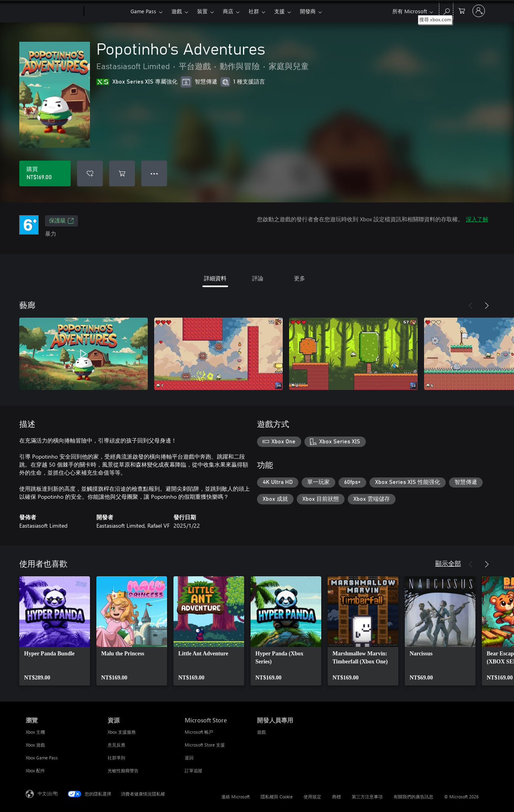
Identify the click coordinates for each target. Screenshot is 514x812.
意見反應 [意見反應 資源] (116, 745)
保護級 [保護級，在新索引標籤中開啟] (61, 221)
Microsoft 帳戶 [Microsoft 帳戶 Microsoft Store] (199, 732)
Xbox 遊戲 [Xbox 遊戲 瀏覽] (35, 745)
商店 (228, 11)
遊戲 (177, 11)
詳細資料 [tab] (215, 278)
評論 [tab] (258, 278)
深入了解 (477, 219)
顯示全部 (448, 563)
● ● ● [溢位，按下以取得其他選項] (154, 173)
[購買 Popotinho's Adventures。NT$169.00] (45, 173)
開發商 (308, 11)
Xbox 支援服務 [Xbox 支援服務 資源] (122, 732)
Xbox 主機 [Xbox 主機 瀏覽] (35, 732)
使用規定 (312, 797)
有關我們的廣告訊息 (413, 797)
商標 (337, 797)
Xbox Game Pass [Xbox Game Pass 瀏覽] (42, 758)
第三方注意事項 (367, 797)
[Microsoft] (53, 11)
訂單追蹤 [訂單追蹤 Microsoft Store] (194, 770)
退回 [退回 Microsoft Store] (189, 758)
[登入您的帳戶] (479, 11)
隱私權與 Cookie (277, 797)
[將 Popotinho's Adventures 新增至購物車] (122, 173)
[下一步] (487, 306)
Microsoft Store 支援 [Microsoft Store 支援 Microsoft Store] (205, 745)
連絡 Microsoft (236, 797)
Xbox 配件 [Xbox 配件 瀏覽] (35, 770)
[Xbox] (106, 11)
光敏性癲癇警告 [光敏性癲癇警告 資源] (123, 770)
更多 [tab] (300, 278)
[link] (55, 631)
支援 (279, 11)
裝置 (202, 11)
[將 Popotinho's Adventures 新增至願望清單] (90, 173)
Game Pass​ (143, 11)
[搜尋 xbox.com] (446, 10)
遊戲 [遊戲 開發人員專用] (261, 732)
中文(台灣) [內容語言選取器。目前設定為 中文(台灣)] (48, 793)
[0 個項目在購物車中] (462, 10)
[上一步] (471, 306)
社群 (254, 11)
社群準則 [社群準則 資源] (116, 758)
